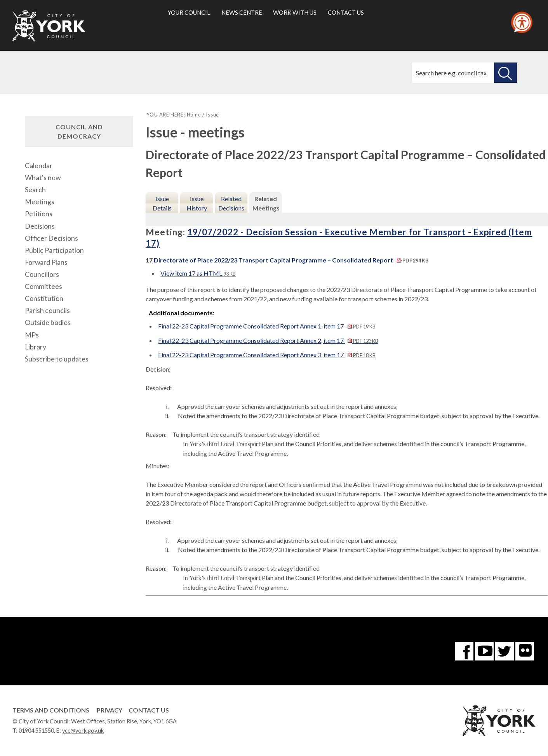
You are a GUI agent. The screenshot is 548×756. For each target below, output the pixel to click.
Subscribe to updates (57, 359)
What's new (43, 178)
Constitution (44, 298)
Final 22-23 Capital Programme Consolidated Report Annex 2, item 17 (268, 340)
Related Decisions (231, 203)
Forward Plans (46, 262)
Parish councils (47, 310)
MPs (32, 335)
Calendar (39, 166)
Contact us (346, 12)
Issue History (197, 203)
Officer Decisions (51, 238)
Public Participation (54, 250)
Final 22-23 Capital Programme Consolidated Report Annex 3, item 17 (267, 355)
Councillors (42, 274)
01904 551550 (36, 731)
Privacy (110, 710)
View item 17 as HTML (198, 273)
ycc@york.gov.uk (83, 731)
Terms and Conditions (51, 710)
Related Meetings (266, 203)
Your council (189, 12)
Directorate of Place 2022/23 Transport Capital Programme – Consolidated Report (291, 260)
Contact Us (149, 710)
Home (194, 115)
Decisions (40, 226)
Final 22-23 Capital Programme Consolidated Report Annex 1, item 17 (267, 326)
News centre (242, 12)
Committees (43, 286)
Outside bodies (48, 322)
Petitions (39, 214)
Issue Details (162, 203)
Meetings (40, 202)
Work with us (295, 12)
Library (36, 347)
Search (35, 190)
